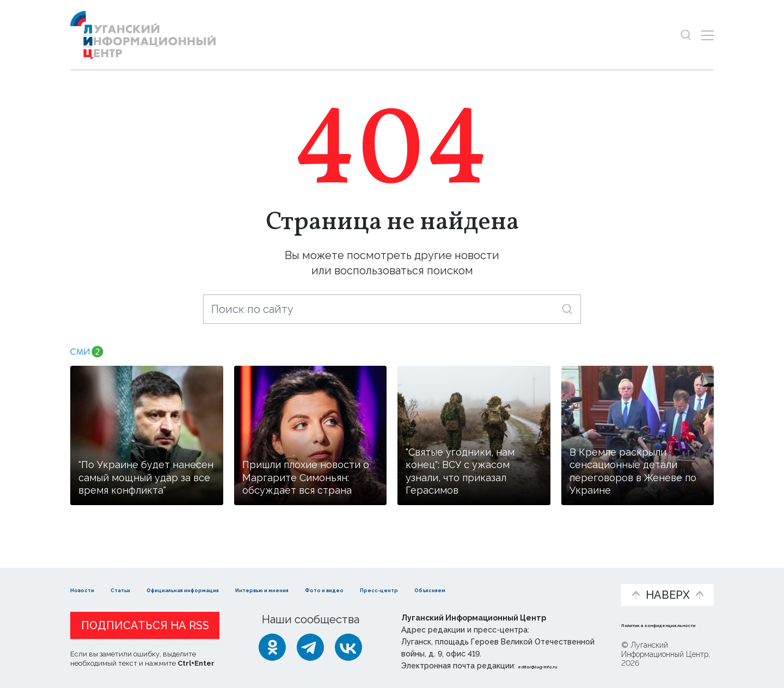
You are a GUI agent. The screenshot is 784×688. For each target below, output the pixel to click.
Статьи (141, 576)
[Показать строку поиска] (686, 35)
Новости (90, 576)
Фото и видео (421, 581)
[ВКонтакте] (348, 644)
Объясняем (579, 576)
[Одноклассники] (272, 644)
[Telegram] (310, 644)
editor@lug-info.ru (555, 663)
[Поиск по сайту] (392, 309)
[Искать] (567, 309)
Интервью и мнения (331, 581)
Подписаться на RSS (145, 623)
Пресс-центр (496, 581)
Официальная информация (204, 581)
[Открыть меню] (708, 35)
